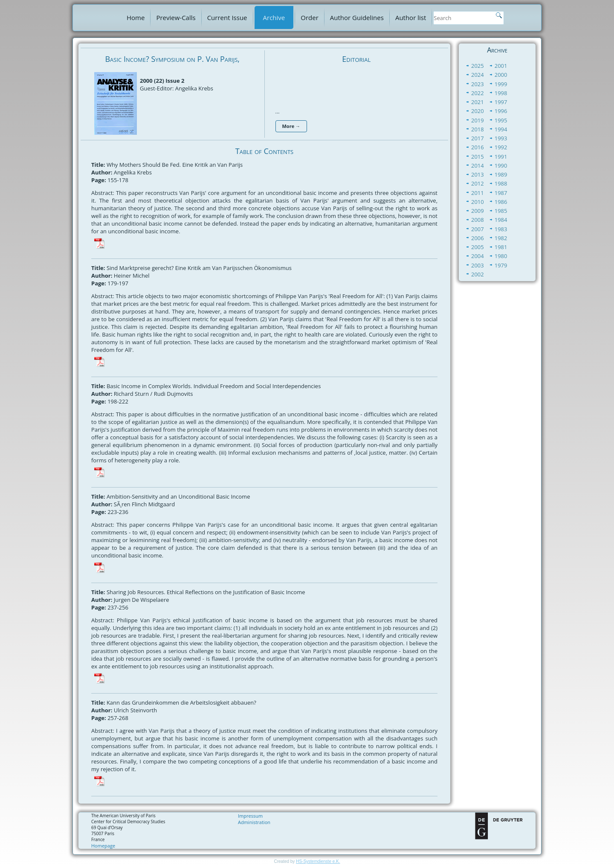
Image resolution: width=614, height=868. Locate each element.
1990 (501, 165)
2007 (478, 229)
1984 (501, 220)
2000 (501, 75)
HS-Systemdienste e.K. (318, 861)
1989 (501, 174)
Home (136, 17)
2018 (478, 129)
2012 (478, 183)
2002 (478, 274)
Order (310, 17)
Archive (274, 17)
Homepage (103, 846)
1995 (501, 120)
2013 (478, 174)
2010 (478, 202)
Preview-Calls (176, 17)
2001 (501, 66)
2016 (478, 147)
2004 (478, 256)
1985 (501, 211)
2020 (478, 111)
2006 (478, 238)
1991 (501, 157)
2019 (478, 120)
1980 (501, 256)
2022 (478, 93)
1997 (501, 102)
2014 (478, 165)
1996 (501, 111)
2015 (478, 157)
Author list (411, 17)
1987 (501, 193)
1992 (501, 147)
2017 (478, 138)
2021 (478, 102)
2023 (478, 84)
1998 (501, 93)
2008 (478, 220)
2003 (478, 265)
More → (291, 126)
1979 (501, 265)
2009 (478, 211)
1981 (501, 247)
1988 (501, 183)
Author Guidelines (357, 17)
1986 (501, 202)
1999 (501, 84)
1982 (501, 238)
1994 (501, 129)
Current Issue (227, 17)
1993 (501, 138)
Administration (254, 822)
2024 (478, 75)
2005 (478, 247)
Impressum (250, 816)
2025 (478, 66)
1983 (501, 229)
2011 (478, 193)
